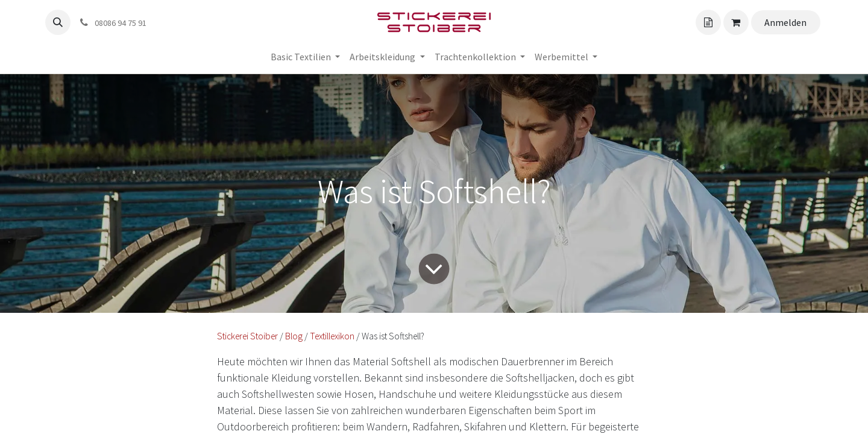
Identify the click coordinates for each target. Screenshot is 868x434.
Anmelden (785, 22)
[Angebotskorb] (708, 22)
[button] (58, 22)
